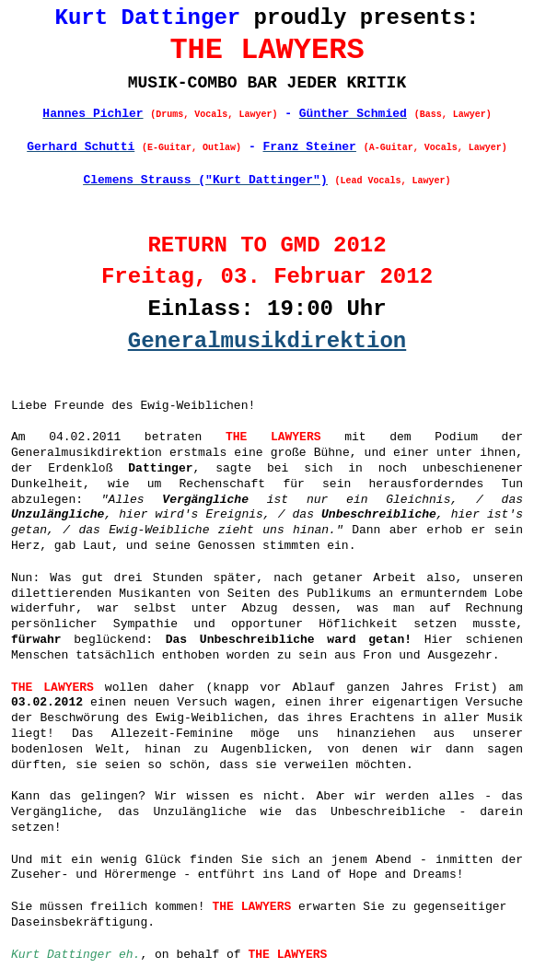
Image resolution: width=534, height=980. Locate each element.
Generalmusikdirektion (267, 341)
